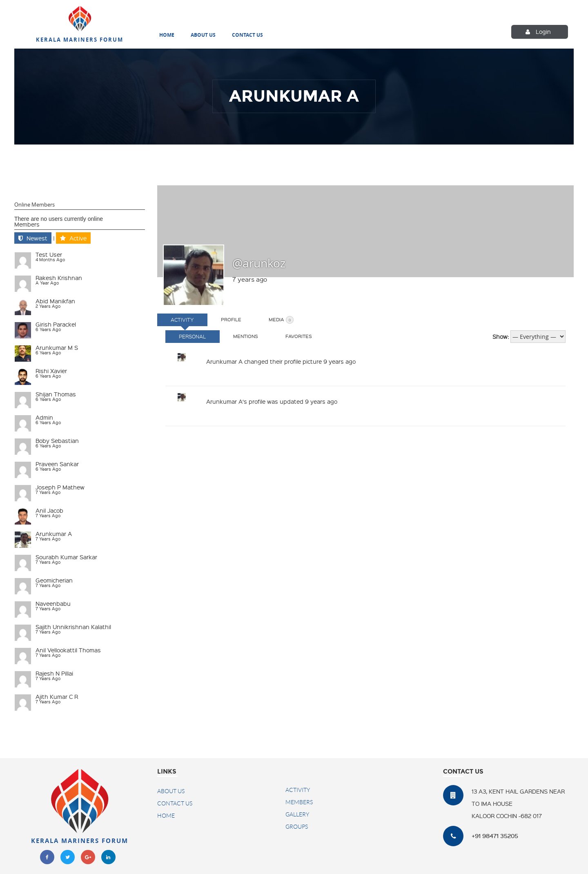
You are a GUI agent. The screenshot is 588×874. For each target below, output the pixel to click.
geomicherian (54, 579)
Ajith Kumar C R (57, 696)
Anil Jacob (49, 509)
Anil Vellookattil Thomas (68, 649)
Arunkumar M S (57, 347)
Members (27, 223)
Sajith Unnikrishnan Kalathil (73, 626)
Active (78, 237)
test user (49, 254)
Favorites (312, 335)
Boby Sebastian (57, 440)
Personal (195, 336)
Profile (239, 319)
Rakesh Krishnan (59, 277)
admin (44, 416)
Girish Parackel (56, 323)
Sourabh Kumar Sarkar (66, 556)
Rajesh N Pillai (54, 672)
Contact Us (247, 35)
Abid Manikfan (55, 300)
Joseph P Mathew (60, 486)
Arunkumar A (54, 533)
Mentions (254, 335)
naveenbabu (53, 603)
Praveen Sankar (57, 463)
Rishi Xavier (51, 370)
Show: (501, 336)
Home (167, 35)
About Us (203, 35)
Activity (185, 319)
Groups (297, 826)
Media (295, 319)
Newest (37, 237)
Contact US (175, 803)
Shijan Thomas (56, 393)
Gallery (297, 814)
